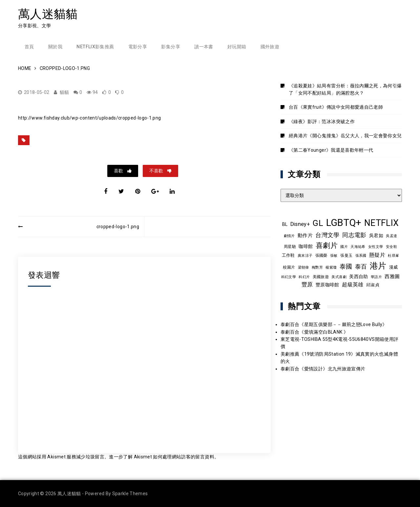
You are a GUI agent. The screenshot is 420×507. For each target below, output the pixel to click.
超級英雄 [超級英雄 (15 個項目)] (353, 285)
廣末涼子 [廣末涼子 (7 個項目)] (305, 256)
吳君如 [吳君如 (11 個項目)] (376, 235)
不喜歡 (157, 171)
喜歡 (119, 171)
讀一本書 (204, 47)
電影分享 (138, 47)
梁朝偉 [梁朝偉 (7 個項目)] (304, 267)
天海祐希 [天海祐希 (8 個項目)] (358, 247)
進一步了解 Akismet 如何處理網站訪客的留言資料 (161, 457)
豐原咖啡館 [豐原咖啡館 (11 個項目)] (327, 285)
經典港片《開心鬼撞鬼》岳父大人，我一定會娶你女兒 (345, 136)
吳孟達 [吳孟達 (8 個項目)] (391, 236)
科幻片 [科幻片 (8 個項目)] (304, 277)
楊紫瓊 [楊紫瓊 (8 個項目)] (331, 267)
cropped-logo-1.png (118, 227)
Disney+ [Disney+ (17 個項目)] (300, 224)
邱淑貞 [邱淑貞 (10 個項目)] (373, 285)
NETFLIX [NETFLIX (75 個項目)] (381, 223)
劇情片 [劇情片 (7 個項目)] (289, 236)
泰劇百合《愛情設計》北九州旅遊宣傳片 (323, 369)
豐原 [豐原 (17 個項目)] (307, 285)
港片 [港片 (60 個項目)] (378, 266)
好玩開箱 (237, 47)
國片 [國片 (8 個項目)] (344, 247)
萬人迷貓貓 (48, 14)
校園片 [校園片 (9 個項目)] (289, 267)
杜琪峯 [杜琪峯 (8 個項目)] (393, 255)
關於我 (55, 47)
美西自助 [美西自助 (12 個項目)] (358, 276)
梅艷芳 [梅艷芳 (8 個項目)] (317, 267)
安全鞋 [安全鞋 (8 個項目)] (391, 247)
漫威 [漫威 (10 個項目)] (394, 267)
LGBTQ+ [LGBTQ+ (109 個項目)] (344, 223)
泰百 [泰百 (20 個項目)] (361, 267)
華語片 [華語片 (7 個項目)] (376, 277)
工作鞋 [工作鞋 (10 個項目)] (288, 255)
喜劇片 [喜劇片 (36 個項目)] (327, 245)
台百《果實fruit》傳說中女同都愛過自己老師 (336, 107)
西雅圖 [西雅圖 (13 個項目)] (392, 276)
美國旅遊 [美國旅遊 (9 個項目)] (321, 277)
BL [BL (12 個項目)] (285, 224)
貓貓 (64, 92)
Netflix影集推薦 (95, 47)
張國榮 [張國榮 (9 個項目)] (321, 255)
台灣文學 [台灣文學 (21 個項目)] (327, 235)
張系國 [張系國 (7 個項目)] (361, 256)
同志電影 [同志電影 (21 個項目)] (354, 235)
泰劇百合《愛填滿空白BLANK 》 (314, 332)
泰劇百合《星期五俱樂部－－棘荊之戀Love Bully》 (334, 324)
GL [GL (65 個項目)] (318, 223)
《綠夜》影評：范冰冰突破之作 (322, 121)
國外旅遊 (270, 47)
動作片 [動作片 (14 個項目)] (305, 235)
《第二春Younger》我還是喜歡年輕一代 (331, 150)
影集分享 (170, 47)
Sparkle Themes (130, 494)
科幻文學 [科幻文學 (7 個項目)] (289, 277)
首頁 (29, 47)
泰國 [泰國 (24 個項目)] (346, 267)
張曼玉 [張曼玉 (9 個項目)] (346, 255)
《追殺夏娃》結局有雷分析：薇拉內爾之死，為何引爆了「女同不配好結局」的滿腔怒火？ (345, 89)
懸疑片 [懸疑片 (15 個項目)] (377, 255)
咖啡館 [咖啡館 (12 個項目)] (306, 246)
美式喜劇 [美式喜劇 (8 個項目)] (339, 277)
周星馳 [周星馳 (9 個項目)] (290, 247)
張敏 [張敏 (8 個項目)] (334, 255)
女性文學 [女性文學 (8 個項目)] (376, 247)
